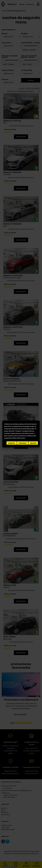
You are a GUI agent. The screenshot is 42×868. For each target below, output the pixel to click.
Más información (19, 438)
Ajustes (33, 443)
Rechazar (23, 443)
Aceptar (12, 443)
